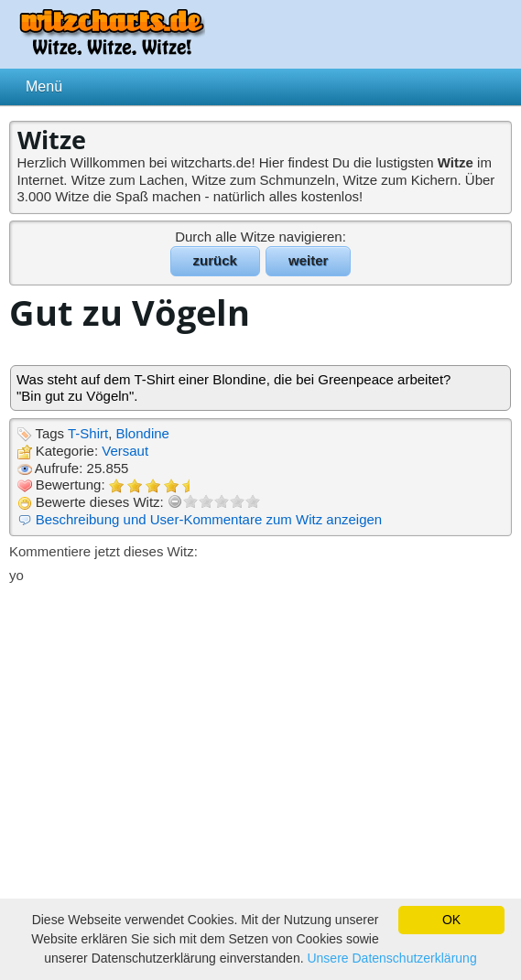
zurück (215, 260)
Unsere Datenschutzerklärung (391, 958)
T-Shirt (88, 433)
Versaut (125, 451)
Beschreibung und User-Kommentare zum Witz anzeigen (209, 519)
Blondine (143, 433)
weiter (308, 260)
